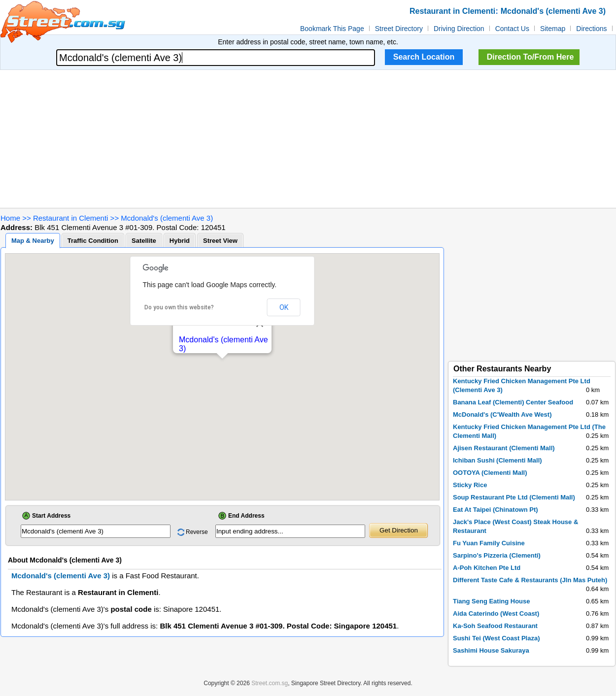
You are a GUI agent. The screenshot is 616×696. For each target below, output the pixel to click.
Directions (591, 29)
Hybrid (180, 241)
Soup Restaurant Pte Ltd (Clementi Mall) (514, 497)
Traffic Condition (93, 241)
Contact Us (512, 29)
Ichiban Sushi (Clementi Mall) (497, 460)
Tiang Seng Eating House (492, 601)
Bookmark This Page (332, 29)
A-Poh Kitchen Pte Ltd (487, 568)
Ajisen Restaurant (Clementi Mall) (504, 448)
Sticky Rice (470, 485)
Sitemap (553, 29)
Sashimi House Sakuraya (491, 650)
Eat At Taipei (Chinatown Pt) (496, 510)
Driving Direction (459, 29)
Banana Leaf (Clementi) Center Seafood (513, 402)
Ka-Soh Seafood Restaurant (495, 626)
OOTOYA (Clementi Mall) (490, 473)
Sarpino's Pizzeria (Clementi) (497, 555)
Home (10, 218)
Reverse (197, 532)
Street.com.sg (270, 683)
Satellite (144, 241)
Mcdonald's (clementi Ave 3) (167, 218)
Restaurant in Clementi (71, 218)
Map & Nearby (33, 241)
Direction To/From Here (530, 57)
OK (284, 307)
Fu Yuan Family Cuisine (489, 543)
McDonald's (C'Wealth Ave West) (502, 414)
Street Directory (399, 29)
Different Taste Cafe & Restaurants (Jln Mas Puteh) (530, 580)
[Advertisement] (308, 139)
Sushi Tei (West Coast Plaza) (496, 638)
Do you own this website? (179, 307)
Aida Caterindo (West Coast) (496, 613)
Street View (220, 241)
